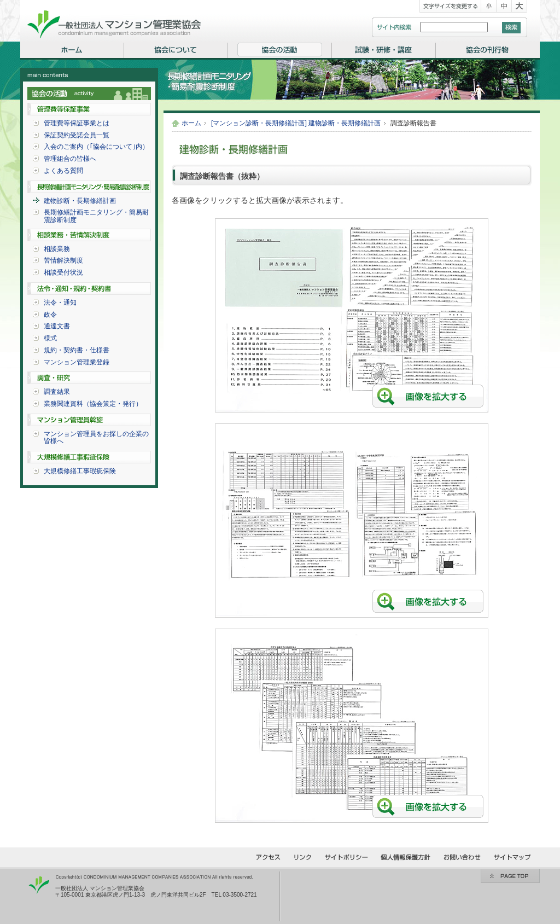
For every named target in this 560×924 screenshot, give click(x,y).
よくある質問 (63, 171)
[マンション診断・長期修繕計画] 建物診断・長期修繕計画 (296, 123)
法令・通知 (60, 303)
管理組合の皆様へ (70, 159)
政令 (50, 315)
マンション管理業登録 (77, 362)
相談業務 (57, 249)
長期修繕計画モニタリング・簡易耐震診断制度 (96, 216)
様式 (50, 338)
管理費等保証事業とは (77, 123)
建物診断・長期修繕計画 (80, 201)
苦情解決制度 (63, 260)
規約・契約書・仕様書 (77, 350)
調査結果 (57, 392)
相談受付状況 (63, 272)
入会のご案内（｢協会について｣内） (96, 147)
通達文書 (57, 326)
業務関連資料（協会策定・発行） (93, 404)
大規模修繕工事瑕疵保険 (80, 471)
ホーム (191, 123)
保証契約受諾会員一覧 (77, 135)
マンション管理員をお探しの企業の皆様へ (96, 438)
